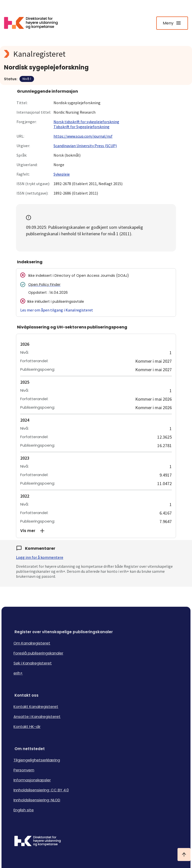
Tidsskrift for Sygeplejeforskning (81, 127)
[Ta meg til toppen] (184, 855)
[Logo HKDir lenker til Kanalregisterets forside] (34, 23)
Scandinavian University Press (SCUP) (85, 146)
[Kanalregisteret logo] (96, 54)
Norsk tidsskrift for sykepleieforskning (86, 122)
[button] (96, 531)
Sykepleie (62, 174)
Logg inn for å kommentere (40, 557)
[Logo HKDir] (96, 842)
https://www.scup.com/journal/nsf (83, 136)
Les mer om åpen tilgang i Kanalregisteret (57, 310)
